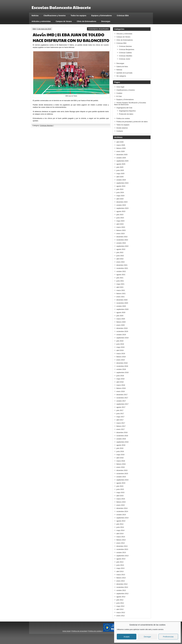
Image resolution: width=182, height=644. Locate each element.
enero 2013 (121, 581)
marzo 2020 (121, 319)
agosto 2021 (121, 275)
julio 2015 (120, 486)
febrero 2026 (121, 148)
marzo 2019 (121, 354)
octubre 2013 (121, 552)
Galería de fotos (122, 67)
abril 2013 (120, 571)
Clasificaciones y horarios (55, 16)
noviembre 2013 (122, 549)
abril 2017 (120, 420)
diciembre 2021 (122, 265)
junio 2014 (120, 527)
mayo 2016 (120, 455)
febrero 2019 (121, 357)
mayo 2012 (120, 606)
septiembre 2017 (122, 404)
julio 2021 (120, 278)
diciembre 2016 (122, 432)
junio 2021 (120, 281)
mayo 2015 (120, 492)
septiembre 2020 (122, 309)
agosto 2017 (121, 407)
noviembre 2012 (122, 587)
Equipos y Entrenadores (102, 16)
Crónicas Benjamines (127, 49)
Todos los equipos (78, 16)
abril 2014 (120, 534)
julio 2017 (120, 410)
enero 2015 (121, 505)
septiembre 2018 (122, 372)
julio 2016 (120, 448)
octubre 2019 (121, 335)
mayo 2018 (120, 379)
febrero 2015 (121, 502)
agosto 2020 (121, 312)
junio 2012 (120, 603)
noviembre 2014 (122, 511)
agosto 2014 (121, 521)
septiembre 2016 (122, 442)
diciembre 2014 (122, 508)
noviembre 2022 (122, 240)
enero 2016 (121, 467)
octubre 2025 (121, 158)
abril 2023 (120, 224)
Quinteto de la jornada (124, 73)
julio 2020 (120, 316)
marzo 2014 (121, 537)
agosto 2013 (121, 559)
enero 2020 (121, 325)
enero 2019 (121, 360)
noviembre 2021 (122, 268)
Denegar (147, 637)
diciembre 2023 (122, 202)
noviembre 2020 (122, 303)
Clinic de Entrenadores (87, 21)
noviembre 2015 (122, 474)
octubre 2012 (121, 590)
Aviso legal (120, 87)
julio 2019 (120, 341)
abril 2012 (120, 609)
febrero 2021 (121, 294)
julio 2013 (120, 562)
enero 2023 (121, 234)
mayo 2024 (120, 196)
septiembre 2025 (122, 161)
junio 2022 (120, 256)
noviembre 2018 (122, 366)
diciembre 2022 (122, 237)
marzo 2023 (121, 227)
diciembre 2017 (122, 395)
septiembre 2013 (122, 556)
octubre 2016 (121, 439)
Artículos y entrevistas (41, 21)
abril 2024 (120, 199)
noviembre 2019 (122, 331)
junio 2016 (120, 451)
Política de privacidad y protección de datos (132, 122)
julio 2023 (120, 215)
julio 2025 (120, 167)
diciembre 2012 (122, 584)
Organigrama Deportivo (127, 111)
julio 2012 (120, 600)
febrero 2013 (121, 578)
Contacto (120, 131)
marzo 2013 (121, 575)
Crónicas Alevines (46, 126)
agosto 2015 (121, 483)
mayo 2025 (120, 174)
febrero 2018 (121, 388)
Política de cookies (123, 118)
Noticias (35, 16)
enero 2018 (121, 391)
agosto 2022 (121, 249)
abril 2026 (120, 142)
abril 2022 (120, 259)
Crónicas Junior (125, 59)
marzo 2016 (121, 461)
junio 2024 (120, 192)
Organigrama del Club (124, 108)
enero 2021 (121, 297)
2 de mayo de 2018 (44, 29)
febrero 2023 (121, 230)
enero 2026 (121, 151)
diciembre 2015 (122, 470)
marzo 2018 (121, 385)
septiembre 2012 (122, 594)
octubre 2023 (121, 205)
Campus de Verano (64, 21)
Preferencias (168, 637)
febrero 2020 (121, 322)
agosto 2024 (121, 186)
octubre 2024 (121, 180)
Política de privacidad (79, 631)
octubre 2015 (121, 477)
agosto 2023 (121, 211)
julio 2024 (120, 189)
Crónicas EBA (123, 16)
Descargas (106, 21)
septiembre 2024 (122, 183)
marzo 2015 (121, 499)
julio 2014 (120, 524)
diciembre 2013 (122, 546)
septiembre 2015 (122, 480)
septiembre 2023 (122, 208)
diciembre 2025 (122, 155)
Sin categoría (121, 76)
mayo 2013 (120, 568)
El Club (119, 96)
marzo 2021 (121, 290)
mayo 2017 (120, 417)
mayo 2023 (120, 221)
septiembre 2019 (122, 338)
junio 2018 (120, 376)
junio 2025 (120, 170)
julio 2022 (120, 252)
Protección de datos (126, 114)
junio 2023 (120, 218)
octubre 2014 (121, 515)
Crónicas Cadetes (125, 53)
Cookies (119, 93)
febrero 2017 (121, 426)
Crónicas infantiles (126, 56)
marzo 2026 (121, 145)
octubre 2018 (121, 369)
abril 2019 (120, 350)
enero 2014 (121, 543)
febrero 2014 (121, 540)
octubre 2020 (121, 306)
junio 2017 (120, 414)
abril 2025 (120, 177)
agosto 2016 (121, 445)
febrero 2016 (121, 464)
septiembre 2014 (122, 518)
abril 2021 (120, 287)
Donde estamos (122, 128)
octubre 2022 (121, 243)
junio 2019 (120, 344)
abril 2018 (120, 382)
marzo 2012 (121, 612)
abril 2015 (120, 496)
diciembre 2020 (122, 300)
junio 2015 (120, 489)
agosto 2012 (121, 597)
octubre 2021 (121, 271)
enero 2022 (121, 262)
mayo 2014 (120, 530)
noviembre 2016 (122, 436)
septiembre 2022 (122, 246)
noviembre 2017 (122, 398)
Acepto (127, 637)
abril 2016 (120, 458)
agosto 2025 (121, 164)
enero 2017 (121, 429)
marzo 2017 (121, 423)
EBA (34, 29)
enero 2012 (121, 616)
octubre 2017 (121, 401)
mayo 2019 (120, 347)
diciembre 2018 (122, 363)
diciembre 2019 (122, 328)
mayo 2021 (120, 284)
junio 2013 (120, 565)
